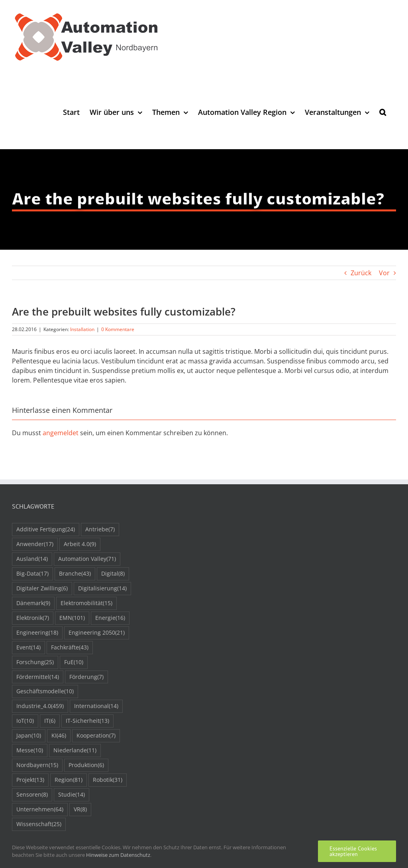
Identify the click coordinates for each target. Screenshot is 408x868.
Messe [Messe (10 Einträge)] (30, 751)
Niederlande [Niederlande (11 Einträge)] (75, 751)
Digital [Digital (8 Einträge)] (113, 574)
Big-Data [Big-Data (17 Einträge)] (32, 574)
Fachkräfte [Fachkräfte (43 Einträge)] (70, 648)
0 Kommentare (118, 329)
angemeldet (61, 433)
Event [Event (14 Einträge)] (28, 648)
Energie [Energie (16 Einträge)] (110, 618)
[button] (383, 112)
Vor (384, 273)
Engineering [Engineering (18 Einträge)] (37, 633)
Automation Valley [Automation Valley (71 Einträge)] (87, 559)
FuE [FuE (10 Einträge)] (74, 662)
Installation (82, 329)
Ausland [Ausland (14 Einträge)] (32, 559)
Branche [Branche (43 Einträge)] (75, 574)
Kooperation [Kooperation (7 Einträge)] (96, 736)
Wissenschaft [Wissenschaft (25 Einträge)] (39, 824)
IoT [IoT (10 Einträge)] (25, 721)
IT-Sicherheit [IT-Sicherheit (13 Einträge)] (87, 721)
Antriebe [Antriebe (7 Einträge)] (100, 530)
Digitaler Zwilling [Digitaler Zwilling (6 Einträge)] (42, 589)
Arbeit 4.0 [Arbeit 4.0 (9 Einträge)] (80, 544)
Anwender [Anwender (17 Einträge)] (35, 544)
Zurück (361, 273)
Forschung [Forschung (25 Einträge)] (35, 662)
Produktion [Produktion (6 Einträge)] (86, 765)
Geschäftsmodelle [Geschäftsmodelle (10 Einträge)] (45, 691)
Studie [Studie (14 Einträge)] (72, 795)
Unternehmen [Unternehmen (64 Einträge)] (40, 810)
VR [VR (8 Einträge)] (80, 810)
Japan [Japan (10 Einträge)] (29, 736)
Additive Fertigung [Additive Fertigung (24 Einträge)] (46, 530)
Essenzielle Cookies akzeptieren (353, 851)
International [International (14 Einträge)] (96, 706)
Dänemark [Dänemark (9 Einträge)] (33, 603)
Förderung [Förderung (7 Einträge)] (86, 677)
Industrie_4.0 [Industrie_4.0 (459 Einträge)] (40, 706)
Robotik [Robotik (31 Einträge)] (108, 780)
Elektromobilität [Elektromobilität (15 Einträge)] (86, 603)
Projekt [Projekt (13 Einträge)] (30, 780)
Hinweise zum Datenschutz (118, 855)
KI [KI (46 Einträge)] (59, 736)
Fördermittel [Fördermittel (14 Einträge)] (38, 677)
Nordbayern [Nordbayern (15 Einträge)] (37, 765)
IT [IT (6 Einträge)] (50, 721)
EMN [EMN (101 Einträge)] (72, 618)
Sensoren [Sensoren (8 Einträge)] (32, 795)
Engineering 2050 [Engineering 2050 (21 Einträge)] (97, 633)
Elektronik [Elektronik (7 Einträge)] (33, 618)
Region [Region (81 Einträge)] (69, 780)
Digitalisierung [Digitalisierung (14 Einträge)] (102, 589)
